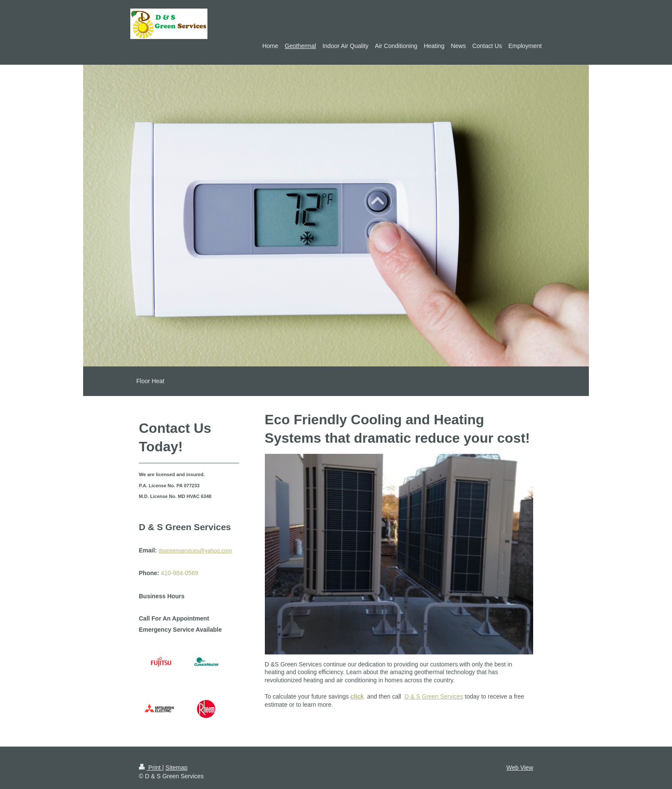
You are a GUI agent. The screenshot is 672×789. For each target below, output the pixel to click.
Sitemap (176, 768)
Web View (520, 768)
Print (151, 768)
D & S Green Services (434, 696)
